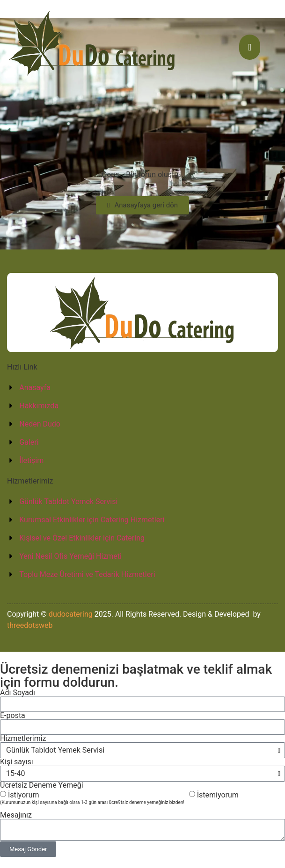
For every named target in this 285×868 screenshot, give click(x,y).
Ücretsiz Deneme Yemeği (42, 785)
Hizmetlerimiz (23, 739)
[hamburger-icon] (250, 47)
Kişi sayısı (17, 762)
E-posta (13, 716)
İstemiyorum (218, 795)
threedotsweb (30, 625)
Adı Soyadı (18, 693)
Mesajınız (16, 815)
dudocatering (71, 614)
